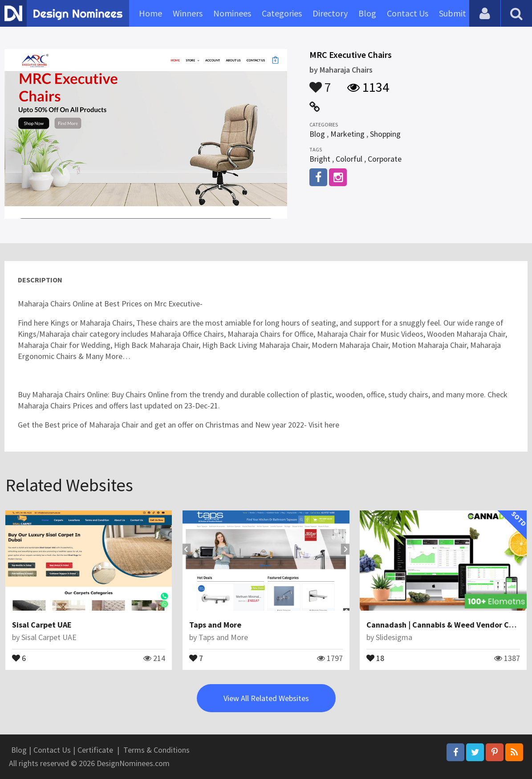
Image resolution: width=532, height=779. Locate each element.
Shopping (385, 134)
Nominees (232, 13)
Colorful (349, 159)
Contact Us (408, 13)
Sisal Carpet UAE (42, 625)
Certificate (95, 750)
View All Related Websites (266, 698)
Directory (330, 13)
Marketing (347, 134)
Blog (367, 13)
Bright (320, 159)
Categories (282, 13)
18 (375, 657)
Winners (188, 13)
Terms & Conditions (156, 750)
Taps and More (215, 625)
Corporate (385, 159)
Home (150, 13)
